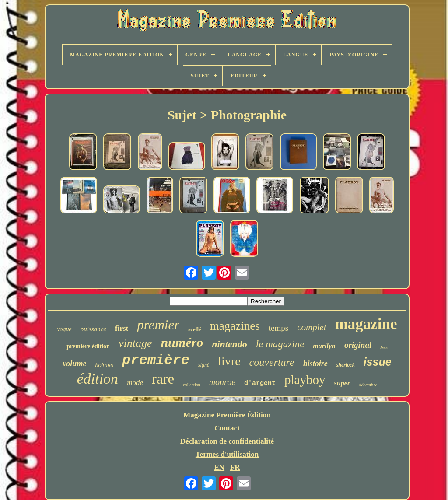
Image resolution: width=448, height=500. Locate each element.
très (384, 347)
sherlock (346, 365)
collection (191, 385)
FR (235, 467)
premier (158, 325)
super (342, 383)
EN (219, 467)
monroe (222, 382)
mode (135, 383)
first (122, 328)
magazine (366, 324)
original (358, 345)
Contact (227, 428)
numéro (182, 342)
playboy (305, 380)
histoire (315, 364)
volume (74, 364)
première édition (88, 346)
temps (278, 328)
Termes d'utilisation (227, 454)
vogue (64, 329)
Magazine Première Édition (227, 415)
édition (98, 379)
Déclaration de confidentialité (227, 441)
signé (204, 365)
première (156, 360)
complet (311, 327)
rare (163, 379)
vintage (135, 343)
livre (229, 361)
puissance (93, 329)
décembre (368, 385)
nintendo (229, 344)
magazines (235, 326)
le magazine (280, 344)
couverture (272, 362)
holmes (104, 365)
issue (378, 362)
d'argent (260, 383)
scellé (195, 329)
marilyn (324, 346)
